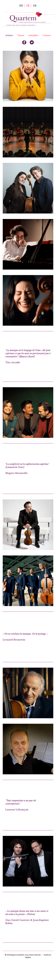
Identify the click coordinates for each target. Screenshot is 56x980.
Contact (47, 35)
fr (28, 6)
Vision (21, 35)
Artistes (9, 35)
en (21, 6)
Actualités (33, 35)
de (35, 6)
